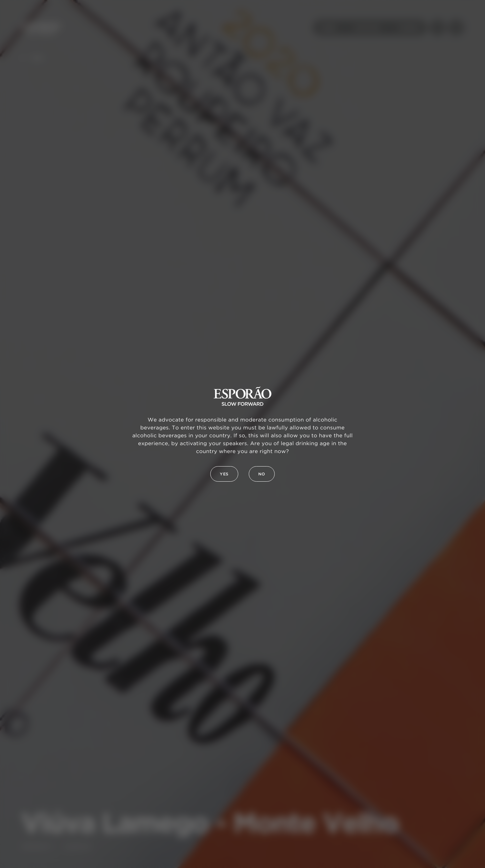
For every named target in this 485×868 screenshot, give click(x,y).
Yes (224, 474)
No (262, 474)
